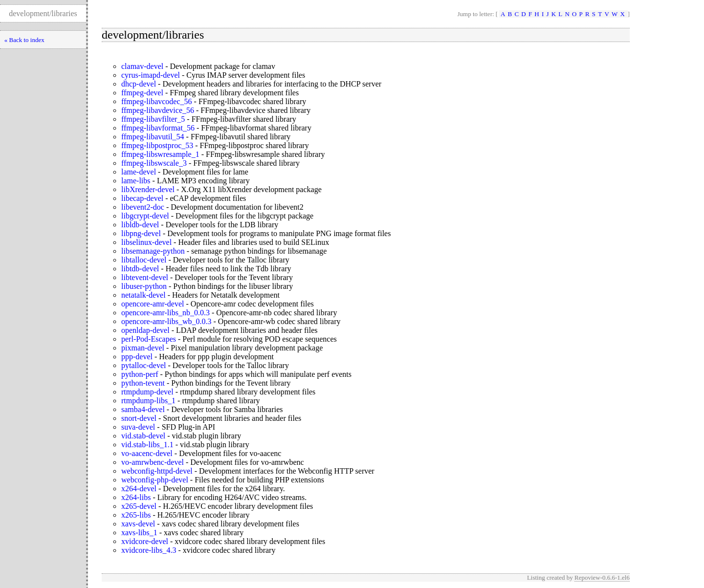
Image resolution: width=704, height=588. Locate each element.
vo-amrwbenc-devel (153, 462)
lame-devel (139, 172)
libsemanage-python (153, 251)
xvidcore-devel (145, 541)
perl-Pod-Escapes (149, 339)
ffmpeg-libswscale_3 (154, 163)
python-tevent (143, 383)
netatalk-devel (143, 295)
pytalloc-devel (144, 365)
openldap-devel (145, 330)
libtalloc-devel (144, 260)
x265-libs (136, 515)
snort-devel (139, 418)
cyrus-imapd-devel (151, 75)
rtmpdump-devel (147, 392)
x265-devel (139, 506)
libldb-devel (140, 225)
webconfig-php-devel (155, 480)
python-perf (140, 374)
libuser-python (144, 286)
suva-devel (138, 427)
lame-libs (136, 181)
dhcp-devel (139, 84)
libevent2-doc (143, 207)
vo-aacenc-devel (147, 453)
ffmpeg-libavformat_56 (158, 128)
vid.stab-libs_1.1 (147, 445)
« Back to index (24, 40)
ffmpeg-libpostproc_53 (157, 145)
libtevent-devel (145, 277)
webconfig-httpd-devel (157, 471)
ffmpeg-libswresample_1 (160, 154)
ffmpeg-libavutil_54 (153, 137)
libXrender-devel (148, 189)
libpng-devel (141, 233)
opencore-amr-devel (153, 304)
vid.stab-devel (143, 436)
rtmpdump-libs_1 (148, 401)
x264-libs (136, 497)
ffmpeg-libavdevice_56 (158, 110)
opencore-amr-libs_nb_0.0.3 (165, 313)
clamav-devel (142, 66)
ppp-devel (137, 357)
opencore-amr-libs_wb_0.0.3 (166, 321)
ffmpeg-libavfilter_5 (153, 119)
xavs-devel (138, 524)
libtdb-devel (140, 269)
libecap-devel (142, 198)
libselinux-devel (146, 242)
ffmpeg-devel (142, 93)
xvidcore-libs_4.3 (149, 550)
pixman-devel (143, 348)
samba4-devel (143, 409)
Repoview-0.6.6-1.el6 (602, 577)
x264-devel (139, 489)
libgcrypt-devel (145, 216)
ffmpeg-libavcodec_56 (157, 101)
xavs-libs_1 (139, 533)
